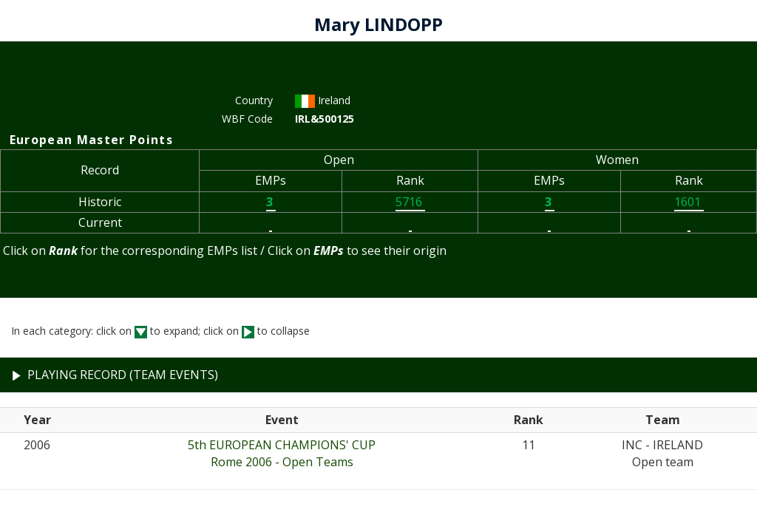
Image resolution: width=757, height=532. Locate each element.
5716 (410, 202)
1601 (689, 202)
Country (254, 100)
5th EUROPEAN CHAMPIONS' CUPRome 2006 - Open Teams (282, 453)
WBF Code (247, 119)
